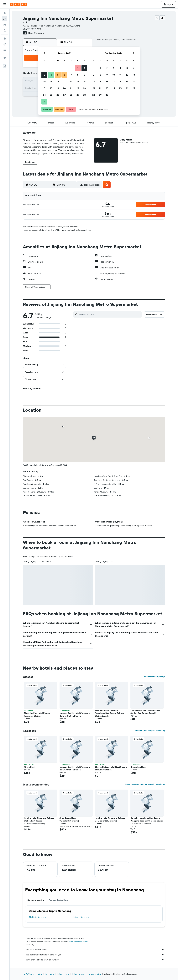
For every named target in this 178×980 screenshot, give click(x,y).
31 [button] (44, 102)
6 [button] (64, 75)
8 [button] (78, 75)
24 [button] (44, 95)
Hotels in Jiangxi (78, 974)
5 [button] (58, 75)
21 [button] (71, 88)
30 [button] (84, 95)
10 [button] (44, 81)
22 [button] (78, 88)
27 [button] (64, 95)
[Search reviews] (110, 314)
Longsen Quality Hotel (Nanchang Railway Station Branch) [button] (75, 714)
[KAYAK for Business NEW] (5, 50)
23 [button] (84, 88)
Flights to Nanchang (38, 917)
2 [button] (84, 68)
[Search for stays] (5, 19)
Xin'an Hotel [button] (30, 767)
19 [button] (58, 88)
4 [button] (51, 75)
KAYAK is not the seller (95, 950)
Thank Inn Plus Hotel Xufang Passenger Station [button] (37, 714)
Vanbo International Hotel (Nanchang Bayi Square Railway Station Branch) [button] (110, 713)
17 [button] (44, 88)
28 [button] (71, 95)
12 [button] (58, 81)
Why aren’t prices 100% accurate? (95, 960)
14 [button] (71, 81)
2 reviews (39, 33)
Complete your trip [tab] (36, 900)
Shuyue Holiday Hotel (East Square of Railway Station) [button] (111, 768)
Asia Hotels (50, 974)
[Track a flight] (5, 44)
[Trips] (5, 58)
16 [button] (84, 81)
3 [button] (44, 75)
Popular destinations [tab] (58, 900)
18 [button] (51, 88)
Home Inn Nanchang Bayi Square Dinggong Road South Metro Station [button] (147, 819)
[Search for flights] (5, 13)
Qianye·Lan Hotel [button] (138, 767)
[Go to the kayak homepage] (19, 4)
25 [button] (51, 95)
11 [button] (51, 81)
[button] (5, 4)
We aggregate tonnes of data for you (95, 955)
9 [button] (84, 75)
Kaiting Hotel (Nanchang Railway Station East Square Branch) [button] (145, 712)
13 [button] (64, 81)
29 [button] (78, 95)
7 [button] (71, 75)
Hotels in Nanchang (81, 917)
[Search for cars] (5, 25)
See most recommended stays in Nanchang (145, 784)
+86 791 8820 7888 (32, 29)
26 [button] (58, 95)
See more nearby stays (154, 677)
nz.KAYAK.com (28, 974)
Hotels (39, 974)
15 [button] (78, 81)
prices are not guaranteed (78, 941)
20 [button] (64, 88)
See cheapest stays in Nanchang (150, 730)
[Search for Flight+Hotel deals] (5, 30)
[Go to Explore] (5, 38)
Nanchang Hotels (94, 974)
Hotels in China (63, 974)
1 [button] (78, 68)
